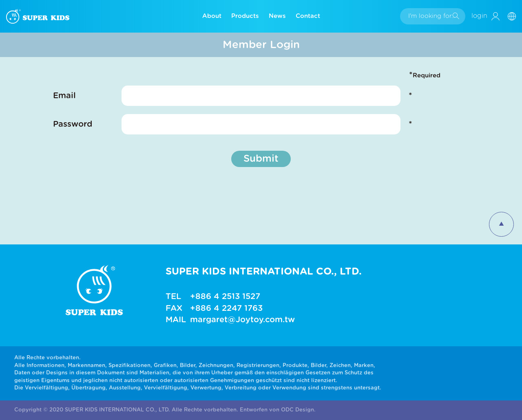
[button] (515, 16)
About (212, 16)
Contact (308, 16)
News (277, 16)
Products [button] (245, 16)
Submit (261, 159)
